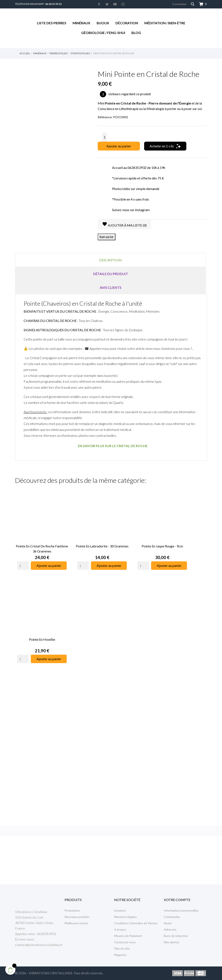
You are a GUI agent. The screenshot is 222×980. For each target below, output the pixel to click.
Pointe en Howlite (42, 639)
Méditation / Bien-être (165, 23)
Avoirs (168, 923)
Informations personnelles (181, 910)
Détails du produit (111, 274)
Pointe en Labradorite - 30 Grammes (102, 546)
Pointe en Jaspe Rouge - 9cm (162, 546)
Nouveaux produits (77, 917)
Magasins (120, 955)
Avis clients (111, 287)
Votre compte (177, 900)
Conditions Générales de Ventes (136, 923)
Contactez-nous (125, 942)
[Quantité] (105, 137)
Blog (136, 33)
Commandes (172, 917)
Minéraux (81, 23)
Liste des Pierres (52, 23)
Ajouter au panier (119, 146)
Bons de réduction (176, 936)
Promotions (72, 910)
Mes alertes (172, 942)
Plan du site (122, 948)
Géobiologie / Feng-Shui (103, 33)
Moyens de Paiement (128, 936)
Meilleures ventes (76, 923)
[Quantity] (23, 566)
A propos (120, 929)
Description (110, 260)
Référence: (105, 117)
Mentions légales (125, 917)
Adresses (170, 929)
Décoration (127, 23)
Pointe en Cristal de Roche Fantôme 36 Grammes (42, 549)
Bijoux (103, 23)
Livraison (120, 910)
